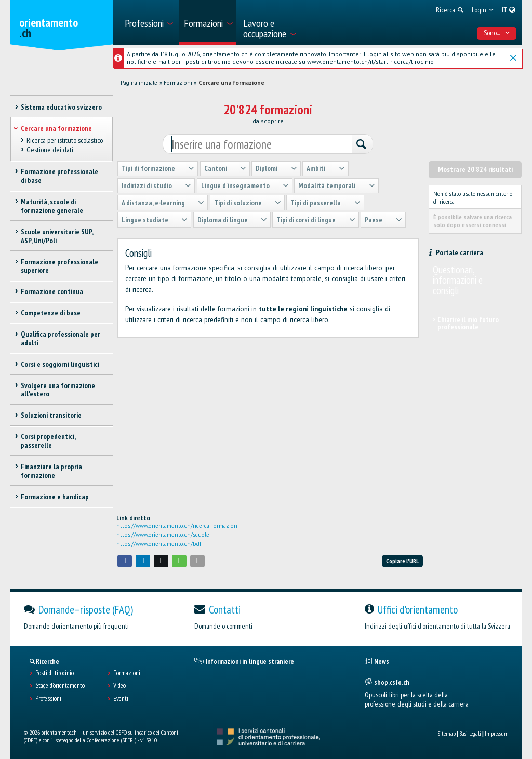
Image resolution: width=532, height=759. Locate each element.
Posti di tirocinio (55, 673)
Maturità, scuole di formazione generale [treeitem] (52, 206)
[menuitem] (148, 22)
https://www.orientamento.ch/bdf (159, 544)
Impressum (497, 733)
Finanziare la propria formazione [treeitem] (51, 471)
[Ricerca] (362, 144)
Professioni (48, 699)
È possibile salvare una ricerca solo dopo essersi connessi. (473, 221)
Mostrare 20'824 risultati (475, 169)
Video (119, 686)
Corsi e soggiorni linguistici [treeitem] (60, 364)
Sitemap (447, 733)
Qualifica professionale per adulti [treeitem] (61, 338)
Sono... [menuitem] (497, 33)
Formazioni (178, 83)
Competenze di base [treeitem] (51, 313)
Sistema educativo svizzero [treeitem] (61, 107)
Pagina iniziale (139, 83)
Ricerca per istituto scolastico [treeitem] (65, 140)
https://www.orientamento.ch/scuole (163, 535)
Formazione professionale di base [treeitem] (59, 176)
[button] (125, 561)
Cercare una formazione (231, 83)
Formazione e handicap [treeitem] (55, 497)
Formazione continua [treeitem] (52, 291)
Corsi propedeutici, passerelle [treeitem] (48, 441)
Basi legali (470, 733)
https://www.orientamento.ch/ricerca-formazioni (178, 526)
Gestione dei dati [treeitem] (50, 150)
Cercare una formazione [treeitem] (56, 128)
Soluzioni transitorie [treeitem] (51, 415)
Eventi (121, 699)
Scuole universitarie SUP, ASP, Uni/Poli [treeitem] (57, 236)
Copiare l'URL (402, 561)
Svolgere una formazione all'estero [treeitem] (58, 390)
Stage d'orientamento (60, 686)
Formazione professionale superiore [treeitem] (59, 266)
